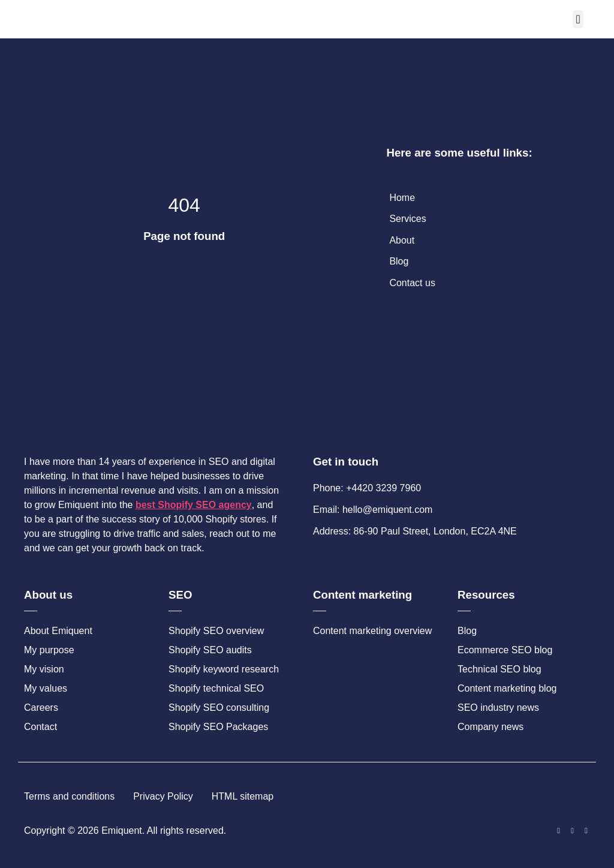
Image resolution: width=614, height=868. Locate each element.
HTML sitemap (243, 796)
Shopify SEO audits (210, 650)
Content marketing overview (372, 631)
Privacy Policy (163, 796)
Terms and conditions (69, 796)
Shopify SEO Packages (218, 727)
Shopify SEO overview (216, 631)
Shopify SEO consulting (219, 708)
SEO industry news (498, 708)
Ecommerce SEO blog (505, 650)
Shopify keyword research (224, 669)
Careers (41, 708)
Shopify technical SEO (216, 688)
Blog (467, 631)
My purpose (49, 650)
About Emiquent (58, 631)
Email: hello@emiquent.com (373, 510)
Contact (40, 727)
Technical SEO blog (499, 669)
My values (46, 688)
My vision (44, 669)
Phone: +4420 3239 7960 (367, 488)
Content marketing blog (507, 688)
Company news (490, 727)
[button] (578, 19)
